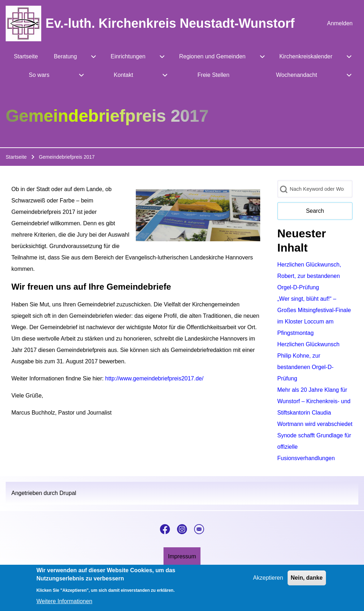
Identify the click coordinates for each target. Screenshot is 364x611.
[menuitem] (340, 23)
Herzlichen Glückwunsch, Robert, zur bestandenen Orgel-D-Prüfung (309, 276)
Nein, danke (307, 582)
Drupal (68, 493)
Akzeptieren (268, 582)
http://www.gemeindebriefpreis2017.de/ (154, 378)
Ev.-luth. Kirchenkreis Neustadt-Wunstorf (170, 23)
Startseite (16, 157)
